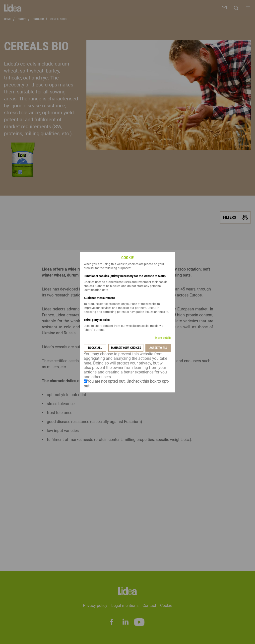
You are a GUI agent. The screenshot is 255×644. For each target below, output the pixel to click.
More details (163, 338)
